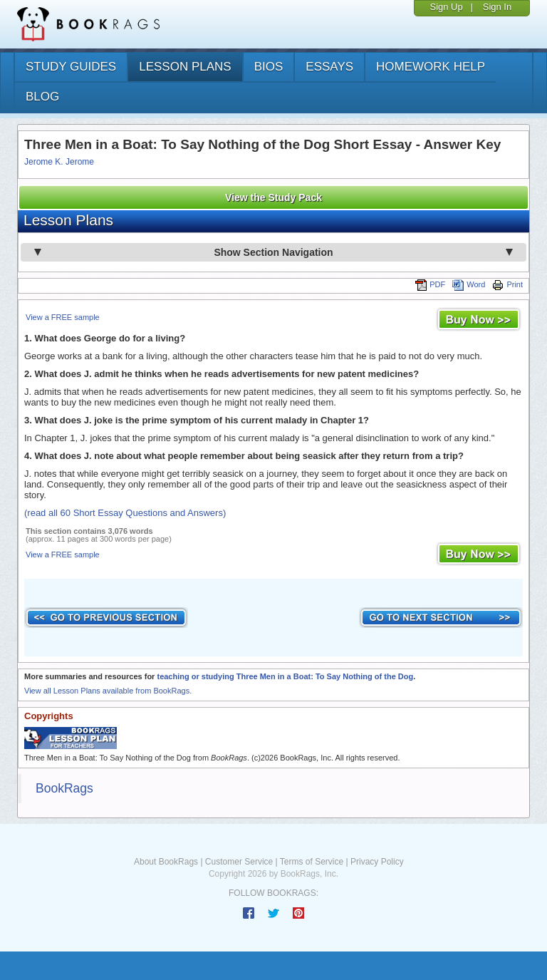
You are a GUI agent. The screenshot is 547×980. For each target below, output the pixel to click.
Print (507, 284)
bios (269, 67)
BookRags (64, 788)
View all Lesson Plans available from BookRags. (108, 691)
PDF (430, 284)
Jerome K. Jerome (59, 162)
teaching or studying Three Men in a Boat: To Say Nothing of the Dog (285, 676)
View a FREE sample (63, 317)
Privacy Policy (377, 862)
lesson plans (185, 67)
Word (469, 284)
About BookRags (166, 862)
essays (329, 67)
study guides (71, 67)
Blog (42, 97)
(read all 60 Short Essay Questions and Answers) (125, 513)
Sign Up (446, 7)
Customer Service (239, 862)
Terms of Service (312, 862)
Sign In (497, 7)
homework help (431, 67)
